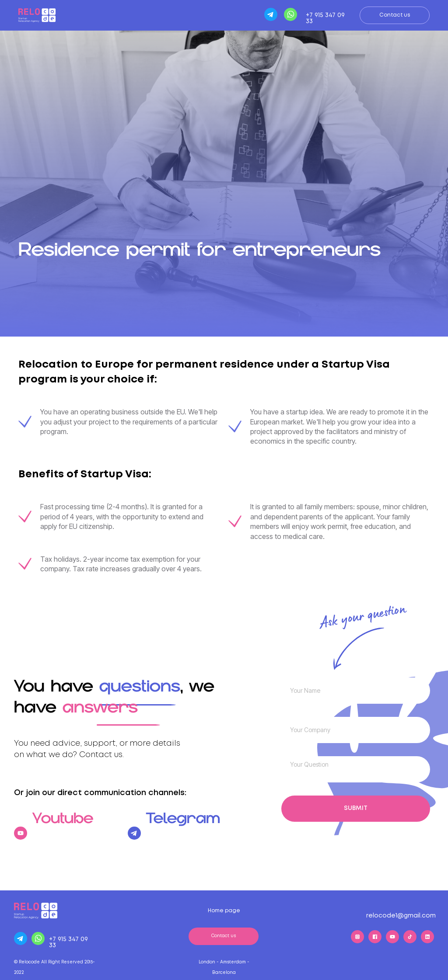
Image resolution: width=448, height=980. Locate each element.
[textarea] (356, 769)
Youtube (63, 825)
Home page (224, 911)
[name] (356, 691)
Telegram (183, 825)
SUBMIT (356, 808)
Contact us (395, 15)
